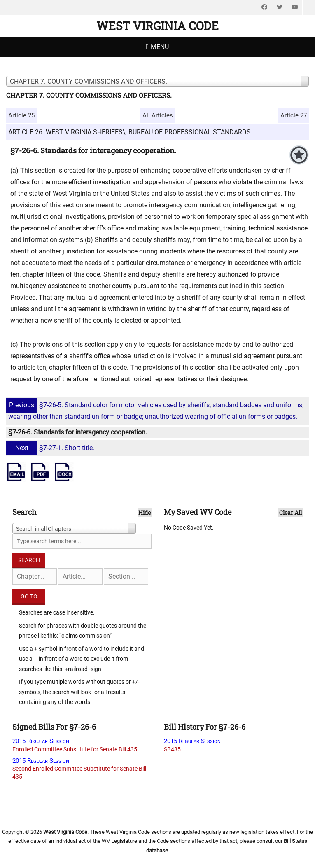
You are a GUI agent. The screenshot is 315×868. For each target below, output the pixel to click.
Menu (160, 47)
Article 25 (21, 115)
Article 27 (294, 115)
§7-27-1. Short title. (51, 448)
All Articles (158, 115)
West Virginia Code (157, 26)
